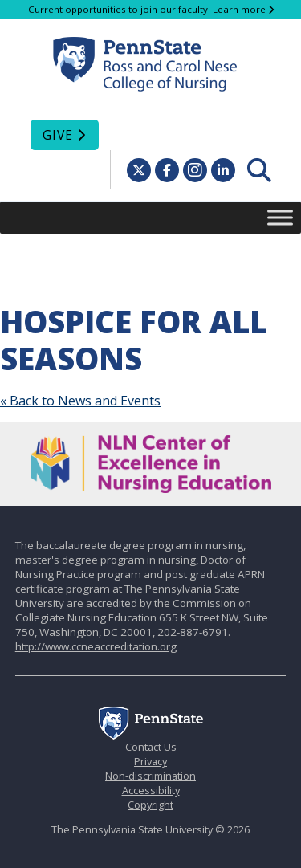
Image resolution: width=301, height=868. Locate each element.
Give (58, 135)
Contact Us (151, 747)
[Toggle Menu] (280, 217)
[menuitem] (259, 170)
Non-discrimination (150, 776)
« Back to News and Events (80, 401)
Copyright (150, 805)
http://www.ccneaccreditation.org (96, 646)
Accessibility (151, 790)
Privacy (150, 761)
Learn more (239, 9)
